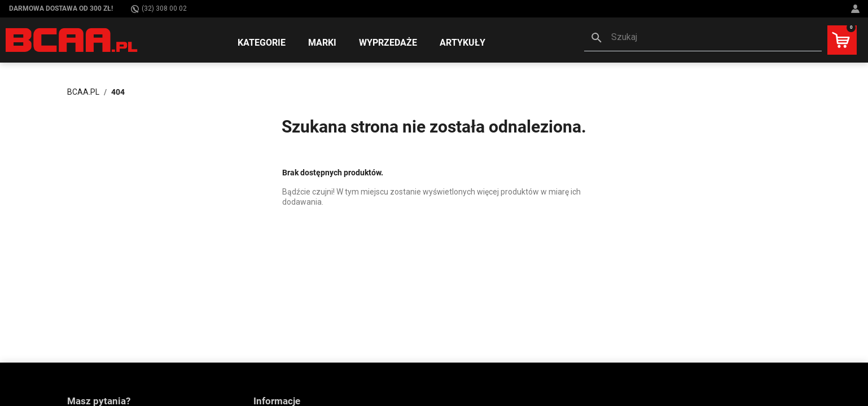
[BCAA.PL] (72, 39)
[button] (703, 38)
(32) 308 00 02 (159, 9)
